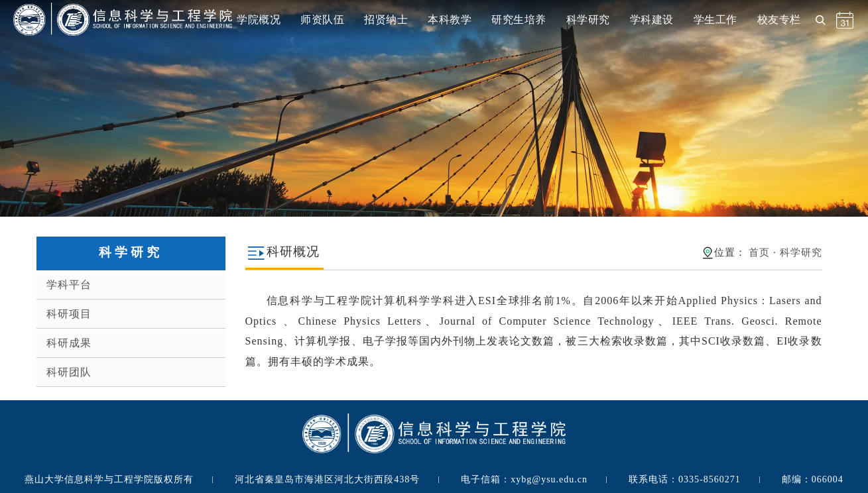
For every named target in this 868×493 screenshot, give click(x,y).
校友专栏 (779, 20)
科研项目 (69, 314)
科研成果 (69, 343)
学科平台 (69, 285)
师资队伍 (322, 20)
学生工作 (715, 20)
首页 (759, 252)
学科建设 (652, 20)
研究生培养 (519, 20)
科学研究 (588, 20)
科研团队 (69, 372)
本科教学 (450, 20)
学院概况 (259, 20)
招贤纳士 (386, 20)
